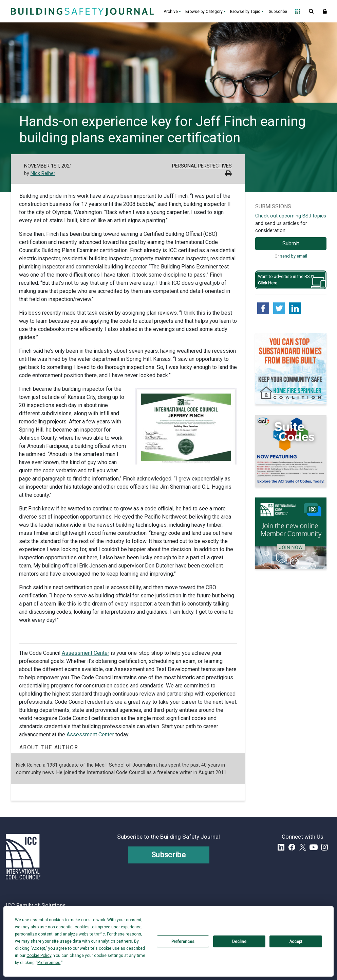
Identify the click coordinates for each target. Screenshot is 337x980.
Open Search (311, 11)
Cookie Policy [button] (39, 956)
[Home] (81, 11)
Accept (296, 942)
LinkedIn (281, 847)
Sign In (325, 11)
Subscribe (278, 12)
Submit (291, 243)
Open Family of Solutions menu (298, 11)
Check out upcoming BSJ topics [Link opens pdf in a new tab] (291, 216)
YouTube (314, 847)
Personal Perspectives (202, 166)
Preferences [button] (49, 963)
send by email (294, 256)
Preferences (183, 942)
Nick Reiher (43, 173)
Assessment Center (86, 653)
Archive (171, 12)
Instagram (324, 847)
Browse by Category (204, 12)
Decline (239, 942)
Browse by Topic (245, 12)
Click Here (268, 283)
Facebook (292, 847)
